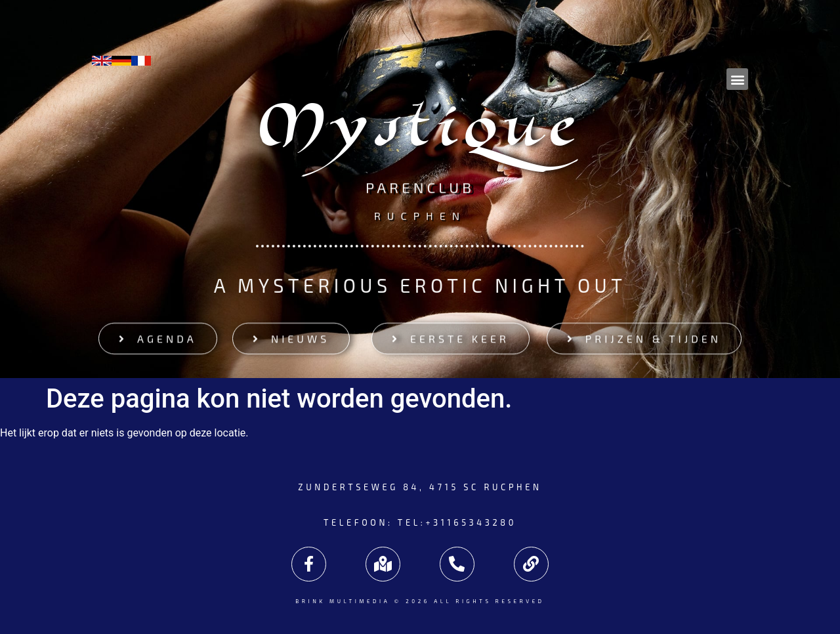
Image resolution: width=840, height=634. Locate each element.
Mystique (420, 134)
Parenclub (420, 189)
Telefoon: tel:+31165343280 (420, 522)
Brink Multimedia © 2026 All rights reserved (420, 601)
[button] (737, 79)
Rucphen (420, 215)
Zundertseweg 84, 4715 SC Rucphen (420, 487)
